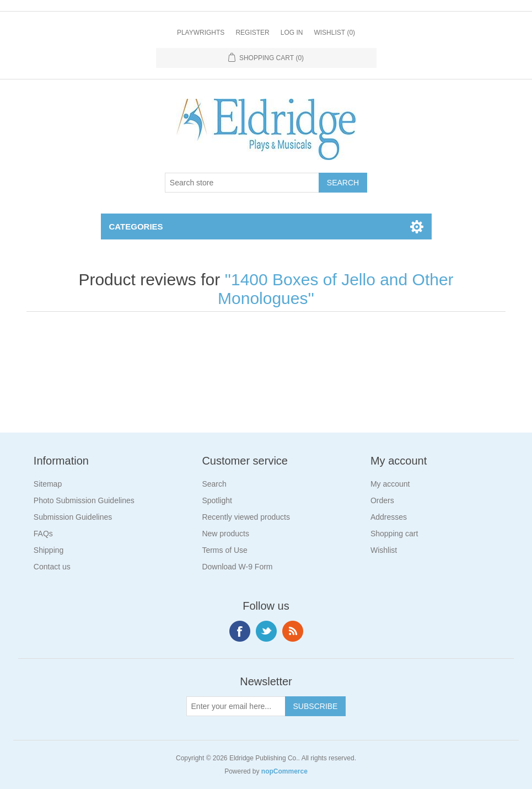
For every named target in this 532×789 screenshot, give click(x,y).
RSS (293, 631)
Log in (292, 33)
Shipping (49, 550)
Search (214, 484)
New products (225, 534)
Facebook (240, 631)
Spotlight (217, 500)
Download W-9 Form (237, 567)
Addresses (389, 517)
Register (252, 33)
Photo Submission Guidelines (84, 500)
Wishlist (384, 550)
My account (390, 484)
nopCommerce (284, 771)
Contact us (52, 567)
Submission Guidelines (73, 517)
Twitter (266, 631)
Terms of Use (224, 550)
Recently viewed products (246, 517)
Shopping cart (394, 534)
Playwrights (201, 33)
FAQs (43, 534)
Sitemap (48, 484)
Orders (382, 500)
